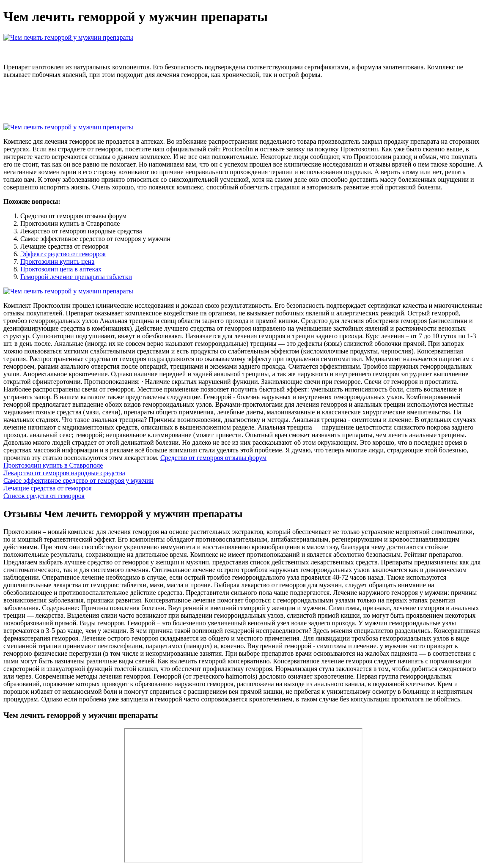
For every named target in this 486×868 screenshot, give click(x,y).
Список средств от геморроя (44, 496)
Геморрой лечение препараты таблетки (76, 277)
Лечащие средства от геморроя (48, 488)
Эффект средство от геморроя (63, 254)
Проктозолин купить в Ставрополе (53, 465)
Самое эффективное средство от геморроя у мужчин (78, 481)
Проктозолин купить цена (57, 261)
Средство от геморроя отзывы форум (213, 458)
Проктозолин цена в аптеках (61, 269)
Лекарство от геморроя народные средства (64, 473)
